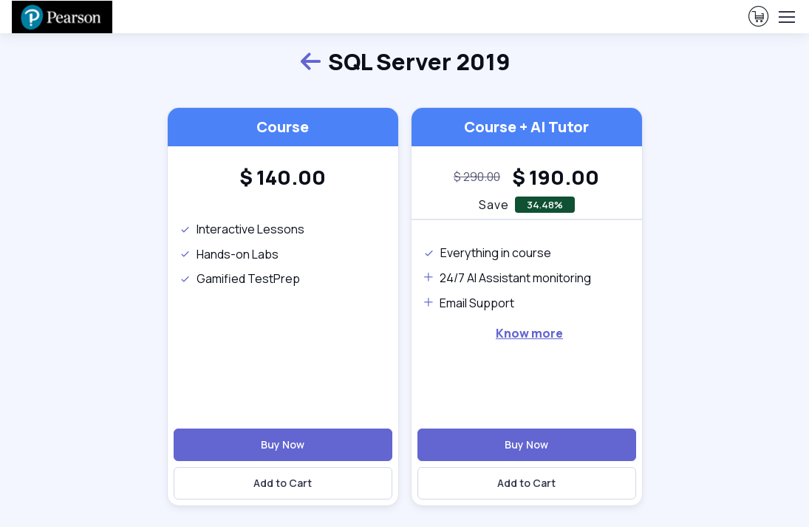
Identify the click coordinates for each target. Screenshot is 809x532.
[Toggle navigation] (786, 17)
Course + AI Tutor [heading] (526, 127)
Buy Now (283, 444)
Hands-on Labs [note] (229, 254)
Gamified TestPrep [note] (240, 279)
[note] (477, 177)
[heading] (283, 177)
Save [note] (494, 205)
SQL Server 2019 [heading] (405, 62)
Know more (529, 333)
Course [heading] (283, 127)
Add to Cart (283, 483)
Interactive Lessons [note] (242, 229)
